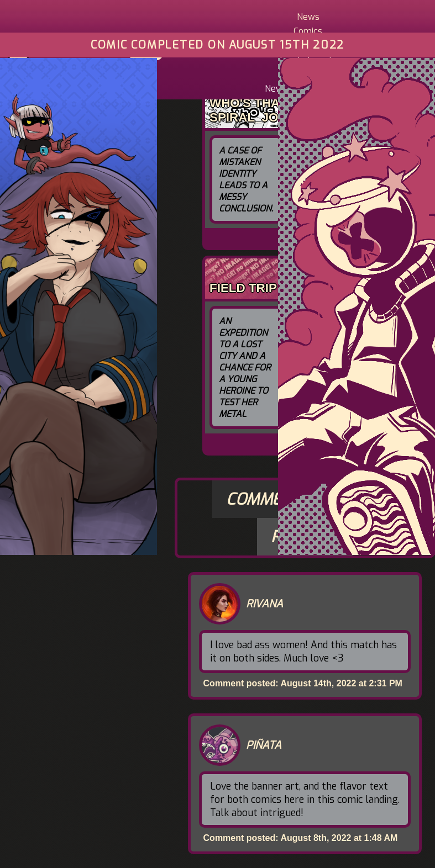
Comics (308, 31)
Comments (268, 499)
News (308, 17)
